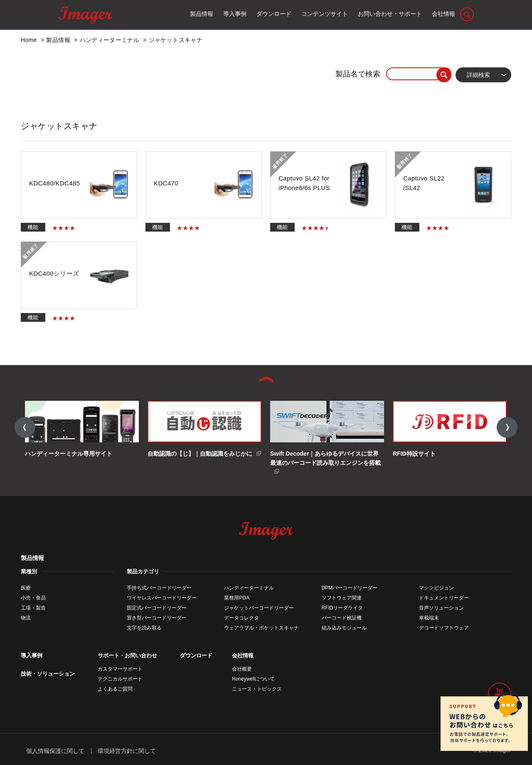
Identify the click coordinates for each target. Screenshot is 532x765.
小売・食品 (33, 598)
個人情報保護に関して (55, 750)
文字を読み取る (144, 628)
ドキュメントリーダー (444, 598)
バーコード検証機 (342, 618)
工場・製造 (33, 608)
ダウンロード (196, 655)
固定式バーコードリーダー (157, 608)
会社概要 (242, 669)
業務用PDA (237, 598)
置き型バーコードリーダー (157, 618)
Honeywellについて (253, 679)
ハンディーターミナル (249, 588)
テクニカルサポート (120, 679)
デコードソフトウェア (444, 628)
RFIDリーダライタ (342, 608)
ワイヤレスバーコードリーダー (162, 598)
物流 (26, 618)
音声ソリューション (441, 608)
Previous (25, 428)
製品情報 (32, 558)
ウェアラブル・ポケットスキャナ (261, 628)
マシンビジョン (436, 588)
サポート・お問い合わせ (127, 655)
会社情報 (243, 655)
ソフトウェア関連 (342, 598)
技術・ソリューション (48, 674)
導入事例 (32, 655)
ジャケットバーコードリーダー (259, 608)
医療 (26, 588)
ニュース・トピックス (257, 689)
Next (507, 428)
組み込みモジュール (344, 628)
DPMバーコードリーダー (350, 588)
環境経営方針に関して (127, 750)
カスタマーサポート (120, 669)
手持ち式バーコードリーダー (159, 588)
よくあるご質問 (115, 689)
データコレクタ (241, 618)
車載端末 (429, 618)
